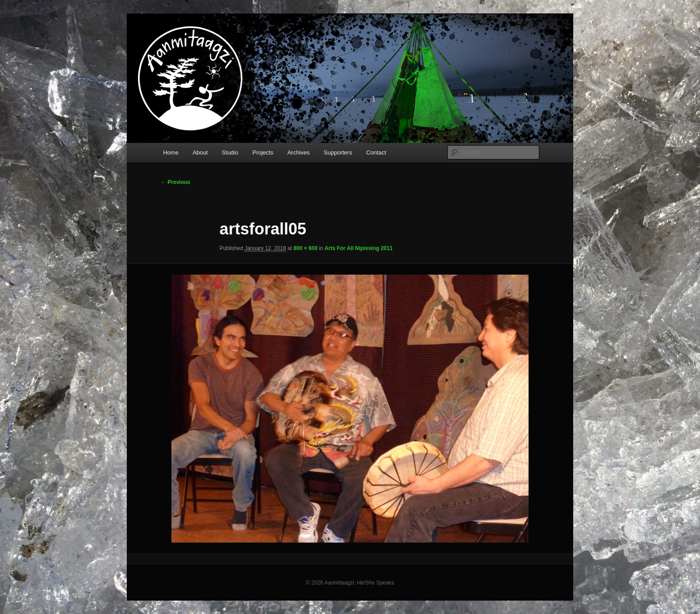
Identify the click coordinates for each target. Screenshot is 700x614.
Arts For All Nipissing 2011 (358, 248)
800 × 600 (305, 248)
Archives (299, 152)
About (200, 152)
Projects (263, 152)
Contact (376, 152)
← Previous (175, 182)
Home (171, 152)
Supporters (338, 152)
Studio (230, 152)
